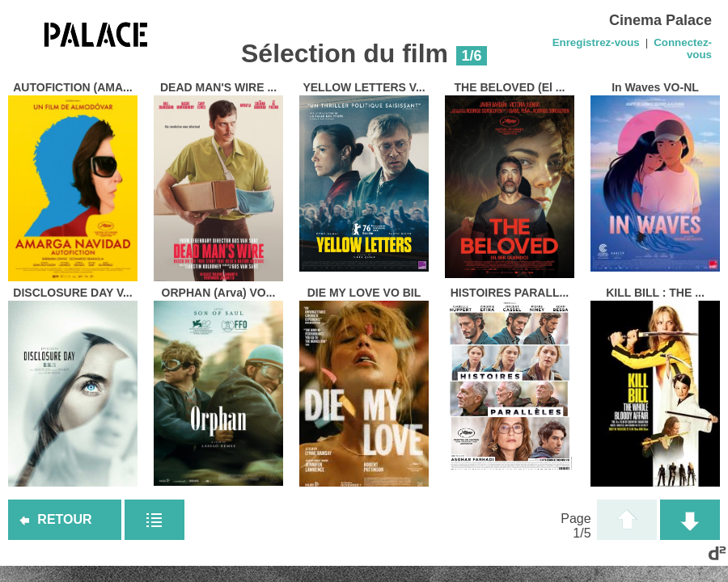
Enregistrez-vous (596, 42)
